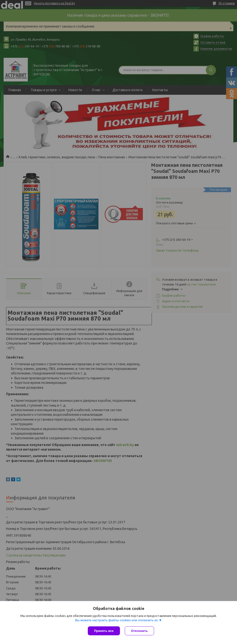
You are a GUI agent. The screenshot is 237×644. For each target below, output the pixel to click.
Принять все (104, 631)
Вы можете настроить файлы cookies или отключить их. (117, 620)
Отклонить (139, 631)
